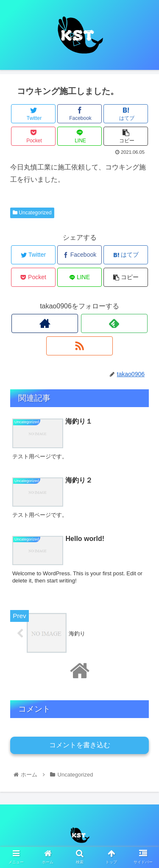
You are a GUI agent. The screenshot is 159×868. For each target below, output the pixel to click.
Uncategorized (32, 213)
